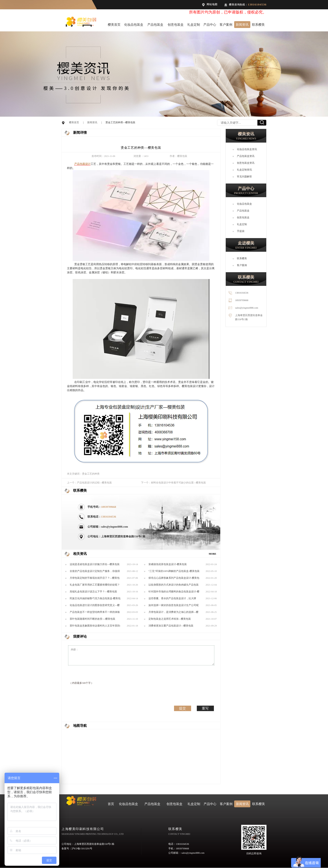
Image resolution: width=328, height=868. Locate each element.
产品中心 (210, 25)
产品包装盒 (155, 25)
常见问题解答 (244, 177)
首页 (111, 804)
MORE (213, 554)
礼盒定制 (194, 25)
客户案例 (226, 25)
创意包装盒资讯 (246, 163)
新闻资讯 (242, 25)
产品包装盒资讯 (246, 156)
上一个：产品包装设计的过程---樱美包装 (90, 483)
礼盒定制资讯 (244, 170)
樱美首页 (114, 25)
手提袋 (241, 231)
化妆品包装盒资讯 (247, 149)
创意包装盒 (176, 25)
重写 (205, 708)
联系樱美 (258, 25)
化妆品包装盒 (134, 25)
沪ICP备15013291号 (82, 849)
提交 (182, 708)
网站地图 (212, 4)
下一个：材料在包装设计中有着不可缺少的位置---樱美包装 (174, 483)
